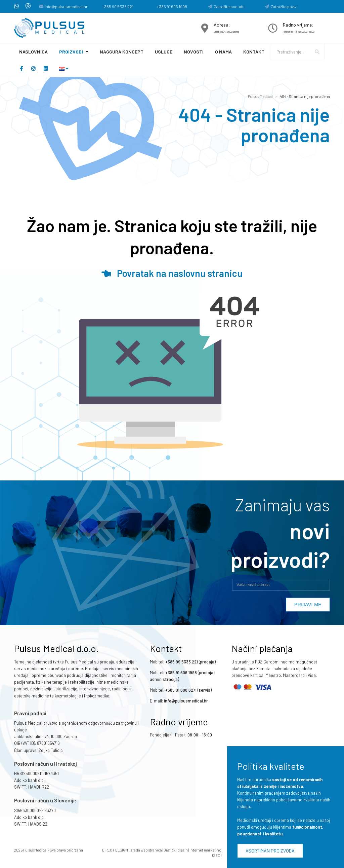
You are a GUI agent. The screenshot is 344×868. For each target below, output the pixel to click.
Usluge (164, 52)
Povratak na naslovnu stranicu (172, 273)
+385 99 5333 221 (118, 6)
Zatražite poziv (281, 6)
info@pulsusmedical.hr (66, 6)
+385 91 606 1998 (172, 6)
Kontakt (254, 52)
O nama (223, 52)
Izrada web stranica (146, 850)
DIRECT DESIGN (115, 850)
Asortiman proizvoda (270, 851)
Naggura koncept (122, 52)
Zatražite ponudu (226, 6)
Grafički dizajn (176, 850)
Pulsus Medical (260, 96)
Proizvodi (71, 52)
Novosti (194, 52)
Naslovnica (33, 52)
